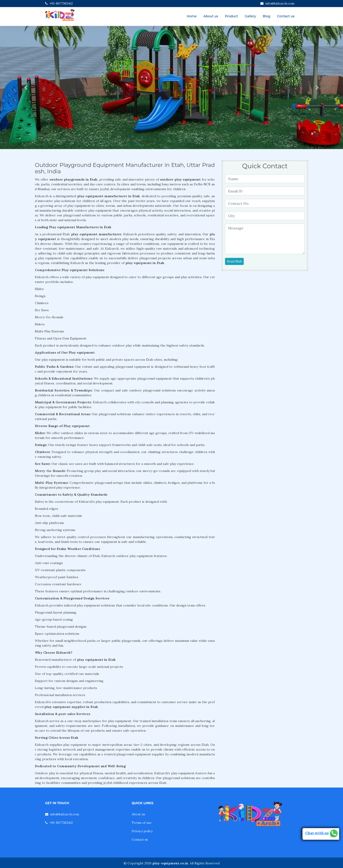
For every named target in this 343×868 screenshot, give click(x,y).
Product (231, 16)
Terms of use (142, 823)
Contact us (286, 16)
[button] (26, 88)
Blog (267, 16)
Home (192, 16)
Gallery (250, 16)
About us (211, 16)
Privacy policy (142, 831)
